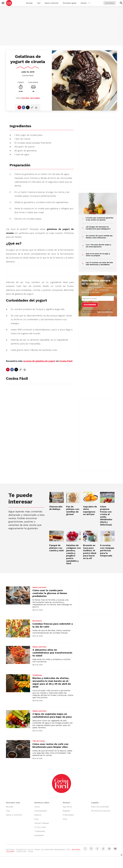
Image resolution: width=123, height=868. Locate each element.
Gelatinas (35, 98)
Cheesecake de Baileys (56, 508)
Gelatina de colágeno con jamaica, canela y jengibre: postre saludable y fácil (73, 554)
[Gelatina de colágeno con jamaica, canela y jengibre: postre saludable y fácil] (73, 536)
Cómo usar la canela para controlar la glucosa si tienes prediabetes (50, 593)
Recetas (29, 3)
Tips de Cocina (39, 741)
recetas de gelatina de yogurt (39, 361)
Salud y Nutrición (52, 3)
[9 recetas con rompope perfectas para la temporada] (107, 536)
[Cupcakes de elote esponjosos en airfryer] (90, 497)
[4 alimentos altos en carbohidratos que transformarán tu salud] (18, 655)
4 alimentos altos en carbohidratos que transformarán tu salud (52, 653)
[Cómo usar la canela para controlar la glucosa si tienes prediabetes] (18, 595)
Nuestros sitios (42, 803)
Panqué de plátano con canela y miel (56, 548)
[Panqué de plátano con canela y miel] (57, 536)
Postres (25, 98)
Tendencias (37, 675)
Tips (39, 3)
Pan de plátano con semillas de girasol (73, 510)
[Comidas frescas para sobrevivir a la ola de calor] (18, 628)
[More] (89, 3)
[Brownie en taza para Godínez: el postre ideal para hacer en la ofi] (90, 536)
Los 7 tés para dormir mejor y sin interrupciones (98, 246)
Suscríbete (110, 3)
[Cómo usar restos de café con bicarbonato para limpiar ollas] (18, 749)
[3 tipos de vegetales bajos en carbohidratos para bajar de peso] (18, 719)
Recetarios (37, 621)
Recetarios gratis (70, 3)
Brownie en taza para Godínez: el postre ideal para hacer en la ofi (90, 552)
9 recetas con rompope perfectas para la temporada (107, 550)
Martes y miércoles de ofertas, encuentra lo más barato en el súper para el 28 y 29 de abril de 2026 (52, 682)
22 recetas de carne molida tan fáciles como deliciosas (99, 237)
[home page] (9, 3)
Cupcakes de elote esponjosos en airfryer (90, 510)
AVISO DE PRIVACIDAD (105, 312)
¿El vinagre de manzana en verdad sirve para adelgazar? (98, 228)
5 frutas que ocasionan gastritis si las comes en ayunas (100, 219)
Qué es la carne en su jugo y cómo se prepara (98, 255)
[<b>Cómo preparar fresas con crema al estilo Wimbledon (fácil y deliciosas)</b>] (107, 497)
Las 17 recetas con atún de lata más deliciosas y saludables (99, 263)
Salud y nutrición (39, 587)
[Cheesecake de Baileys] (57, 497)
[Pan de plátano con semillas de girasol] (73, 497)
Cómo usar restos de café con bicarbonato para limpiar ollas (50, 745)
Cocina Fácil (28, 75)
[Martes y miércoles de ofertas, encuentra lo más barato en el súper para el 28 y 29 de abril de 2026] (18, 683)
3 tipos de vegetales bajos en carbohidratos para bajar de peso (52, 715)
